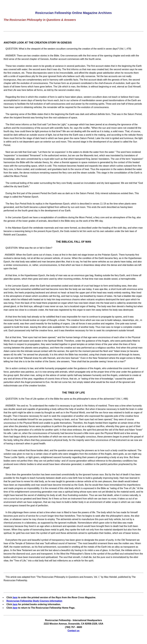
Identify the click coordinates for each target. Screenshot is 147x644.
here (15, 597)
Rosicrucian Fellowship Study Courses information (34, 601)
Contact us (74, 631)
